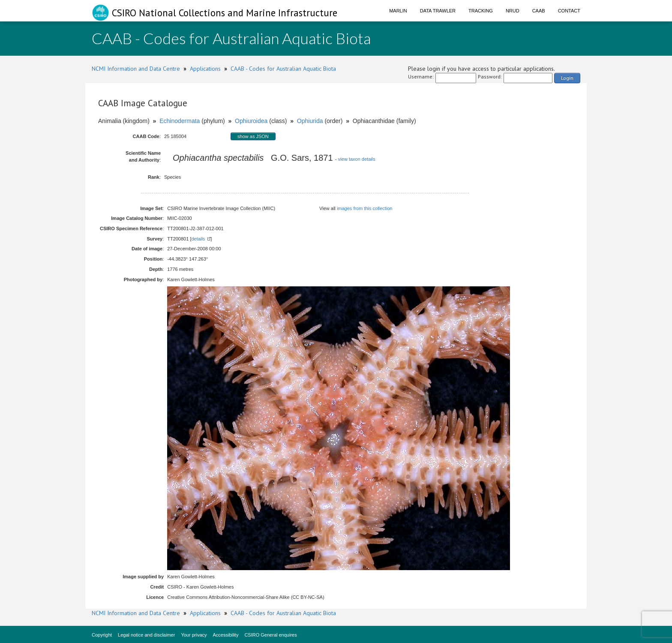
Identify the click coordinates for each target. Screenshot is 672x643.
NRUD (513, 11)
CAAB (539, 11)
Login (567, 78)
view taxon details (357, 159)
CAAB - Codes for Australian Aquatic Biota (283, 69)
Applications (205, 69)
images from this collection (365, 208)
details (198, 239)
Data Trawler (438, 11)
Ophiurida (310, 121)
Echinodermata (180, 121)
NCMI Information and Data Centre (136, 69)
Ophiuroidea (251, 121)
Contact (569, 11)
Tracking (481, 11)
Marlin (398, 11)
